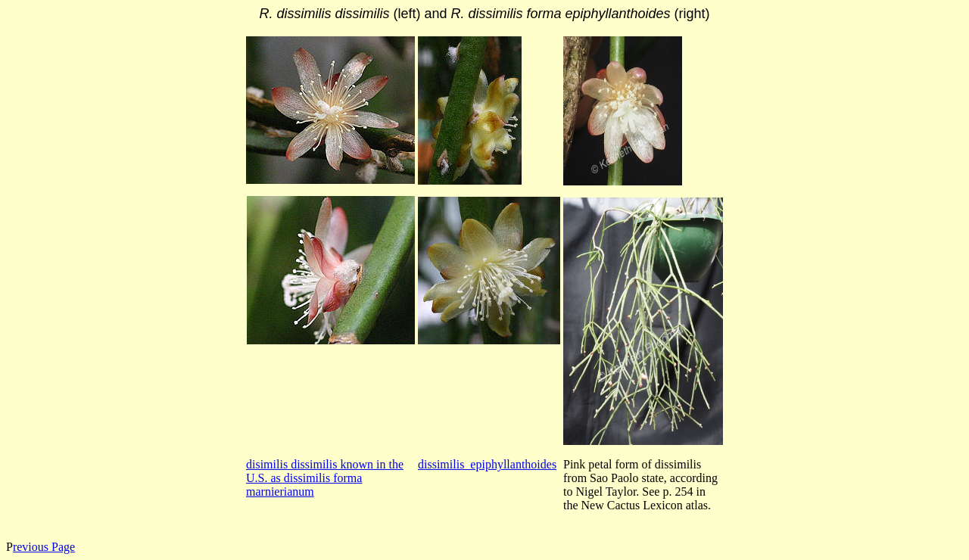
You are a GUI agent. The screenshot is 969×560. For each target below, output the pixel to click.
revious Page (44, 547)
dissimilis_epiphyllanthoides (487, 464)
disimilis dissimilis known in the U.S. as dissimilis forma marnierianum (325, 478)
